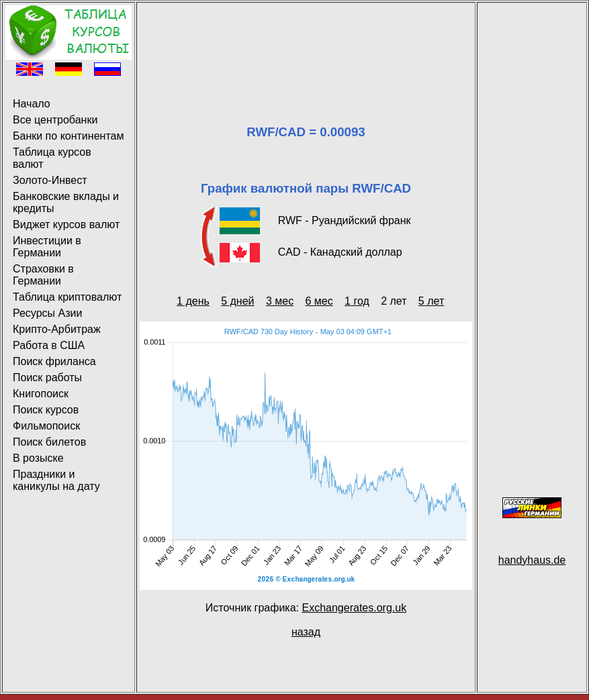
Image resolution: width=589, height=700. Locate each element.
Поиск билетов (49, 442)
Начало (32, 104)
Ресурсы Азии (47, 313)
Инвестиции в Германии (47, 247)
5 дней (237, 301)
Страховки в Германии (43, 275)
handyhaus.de (532, 560)
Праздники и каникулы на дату (56, 480)
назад (306, 632)
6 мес (319, 301)
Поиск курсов (46, 410)
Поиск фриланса (54, 361)
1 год (357, 301)
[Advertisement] (306, 47)
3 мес (280, 301)
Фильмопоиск (46, 426)
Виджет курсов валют (66, 224)
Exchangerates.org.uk (354, 608)
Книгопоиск (41, 394)
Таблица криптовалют (67, 297)
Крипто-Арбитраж (57, 329)
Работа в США (49, 345)
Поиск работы (47, 378)
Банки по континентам (68, 136)
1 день (193, 301)
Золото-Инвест (50, 180)
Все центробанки (55, 120)
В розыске (38, 458)
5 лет (431, 301)
